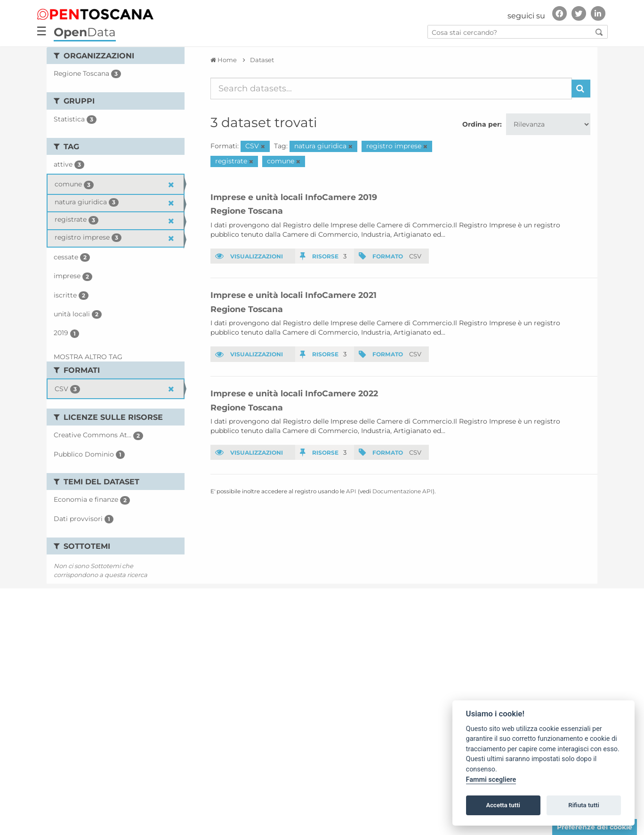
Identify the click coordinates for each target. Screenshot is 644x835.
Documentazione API (402, 491)
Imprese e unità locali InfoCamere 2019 (294, 197)
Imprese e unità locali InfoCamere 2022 (294, 393)
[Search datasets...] (391, 88)
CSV (415, 256)
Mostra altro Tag (88, 357)
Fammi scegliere (491, 780)
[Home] (224, 60)
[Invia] (581, 88)
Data (85, 32)
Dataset (262, 60)
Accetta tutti (503, 805)
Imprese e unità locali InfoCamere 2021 (294, 295)
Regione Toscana (247, 211)
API (351, 491)
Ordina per (481, 124)
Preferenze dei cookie (595, 827)
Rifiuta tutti (584, 805)
